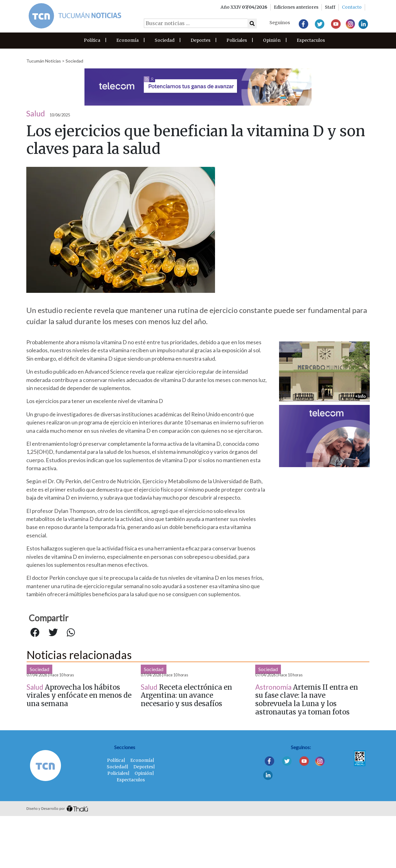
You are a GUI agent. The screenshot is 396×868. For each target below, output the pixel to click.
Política (92, 40)
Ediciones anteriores (296, 7)
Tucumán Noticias (44, 61)
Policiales (237, 40)
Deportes (200, 40)
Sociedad (165, 40)
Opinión (272, 40)
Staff (330, 7)
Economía (127, 40)
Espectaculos (311, 40)
